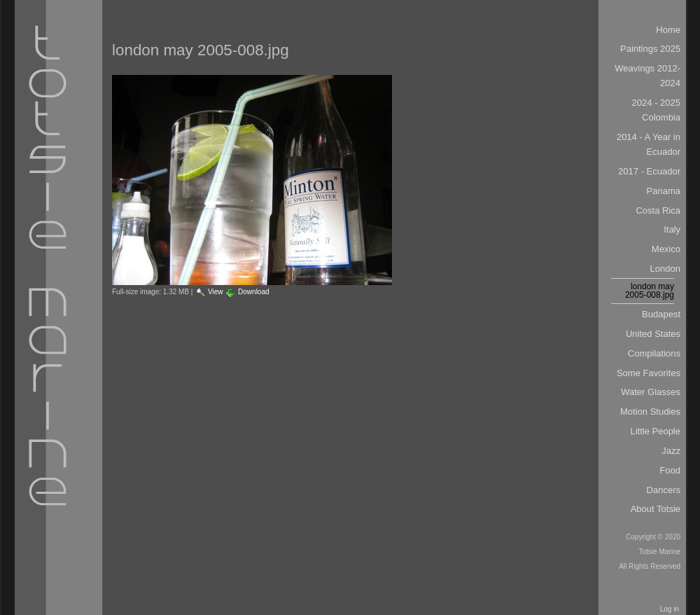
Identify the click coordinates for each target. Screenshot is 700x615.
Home (668, 30)
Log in (670, 609)
